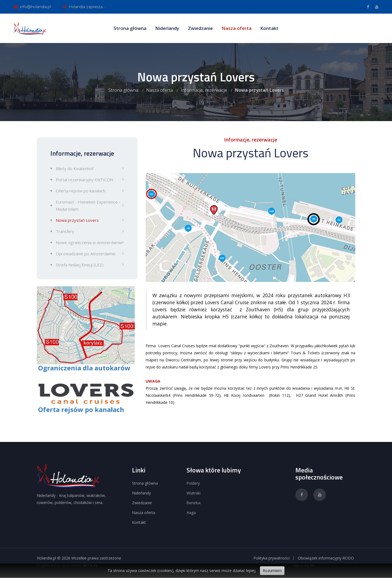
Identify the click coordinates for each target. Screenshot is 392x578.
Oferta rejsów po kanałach (81, 191)
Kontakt (269, 28)
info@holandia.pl (32, 7)
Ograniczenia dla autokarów (84, 368)
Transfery (65, 231)
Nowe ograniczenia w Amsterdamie (89, 242)
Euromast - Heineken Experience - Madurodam (88, 205)
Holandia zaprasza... (84, 7)
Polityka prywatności (272, 558)
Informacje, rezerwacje (204, 90)
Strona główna (130, 28)
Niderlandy (167, 28)
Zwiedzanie (200, 28)
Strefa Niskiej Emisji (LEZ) (80, 265)
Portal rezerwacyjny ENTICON (84, 180)
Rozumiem (272, 571)
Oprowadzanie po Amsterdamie (86, 254)
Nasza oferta (237, 28)
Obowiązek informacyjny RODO (326, 558)
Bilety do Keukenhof (75, 168)
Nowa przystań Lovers (77, 220)
